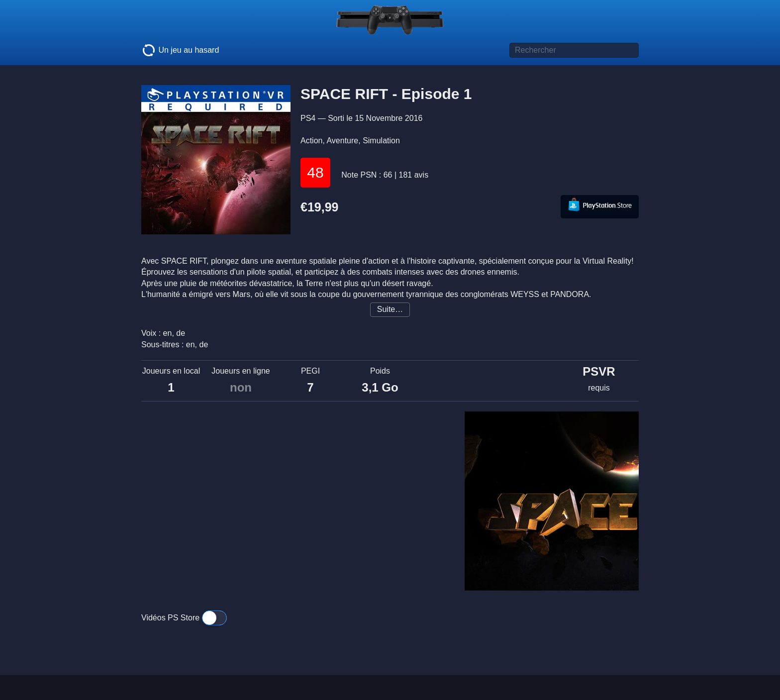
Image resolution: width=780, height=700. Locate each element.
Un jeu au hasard (180, 50)
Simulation (381, 141)
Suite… (390, 309)
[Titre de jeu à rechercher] (574, 50)
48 (315, 172)
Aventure (342, 141)
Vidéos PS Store (184, 618)
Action (311, 141)
